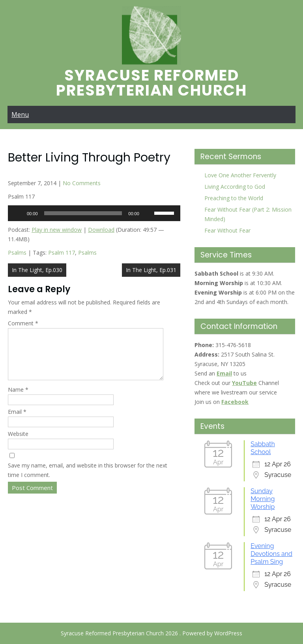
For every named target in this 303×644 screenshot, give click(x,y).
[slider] (83, 213)
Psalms (17, 253)
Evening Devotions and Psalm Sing (271, 554)
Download (101, 230)
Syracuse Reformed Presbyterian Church (151, 83)
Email (17, 421)
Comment (23, 323)
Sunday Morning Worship (263, 499)
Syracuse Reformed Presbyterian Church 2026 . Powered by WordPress (151, 633)
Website (18, 443)
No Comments (82, 183)
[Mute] (148, 213)
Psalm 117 (62, 253)
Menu (20, 115)
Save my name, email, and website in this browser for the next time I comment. (88, 480)
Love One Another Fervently (240, 175)
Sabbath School (263, 448)
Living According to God (235, 187)
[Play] (18, 213)
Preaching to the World (234, 198)
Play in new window (57, 230)
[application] (94, 213)
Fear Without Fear (227, 230)
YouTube (244, 383)
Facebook (235, 402)
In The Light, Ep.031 (151, 270)
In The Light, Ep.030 (37, 270)
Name (18, 399)
